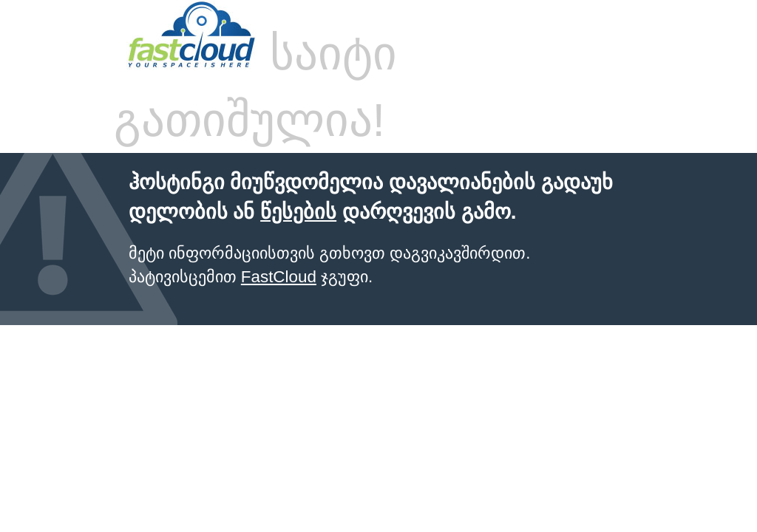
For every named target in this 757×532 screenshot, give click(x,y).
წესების (298, 212)
